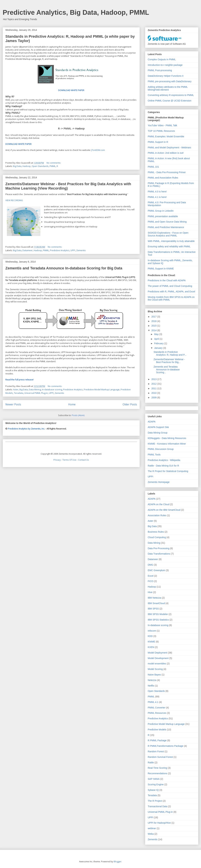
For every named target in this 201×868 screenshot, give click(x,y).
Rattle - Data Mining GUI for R (163, 466)
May (157, 334)
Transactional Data (158, 806)
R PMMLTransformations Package (165, 746)
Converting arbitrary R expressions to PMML (171, 95)
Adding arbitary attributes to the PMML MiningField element (168, 88)
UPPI (73, 250)
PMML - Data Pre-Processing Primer (167, 172)
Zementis (81, 250)
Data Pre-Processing (159, 548)
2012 (154, 384)
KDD (150, 636)
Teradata (19, 393)
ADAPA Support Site (158, 427)
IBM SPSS (153, 609)
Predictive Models (157, 730)
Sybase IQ (153, 790)
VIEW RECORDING (14, 200)
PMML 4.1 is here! (157, 197)
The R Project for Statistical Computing (168, 471)
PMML (53, 166)
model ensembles (157, 664)
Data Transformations (159, 554)
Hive (150, 592)
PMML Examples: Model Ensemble (166, 136)
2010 (154, 393)
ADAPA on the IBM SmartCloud (164, 510)
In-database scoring (52, 389)
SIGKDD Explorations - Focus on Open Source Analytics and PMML (168, 234)
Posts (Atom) (78, 415)
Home (72, 404)
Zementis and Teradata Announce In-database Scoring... (167, 370)
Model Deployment (158, 653)
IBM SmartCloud (156, 603)
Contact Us (83, 460)
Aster (16, 389)
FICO (150, 581)
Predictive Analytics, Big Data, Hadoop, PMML (76, 12)
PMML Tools (154, 455)
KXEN (151, 647)
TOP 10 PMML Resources (161, 131)
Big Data (17, 166)
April (157, 339)
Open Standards (40, 166)
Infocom (152, 631)
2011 (154, 388)
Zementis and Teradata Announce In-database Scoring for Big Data (64, 268)
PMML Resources (157, 713)
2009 (154, 397)
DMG (150, 565)
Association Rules (157, 515)
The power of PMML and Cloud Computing (170, 286)
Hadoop (27, 166)
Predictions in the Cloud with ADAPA (167, 280)
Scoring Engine (156, 784)
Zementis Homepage (159, 482)
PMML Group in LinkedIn (161, 211)
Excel (151, 576)
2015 (154, 326)
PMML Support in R (158, 142)
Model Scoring (155, 669)
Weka (151, 834)
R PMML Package (157, 740)
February (159, 343)
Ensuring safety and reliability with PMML (169, 246)
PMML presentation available (163, 216)
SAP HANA (154, 779)
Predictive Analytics (60, 250)
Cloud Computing (157, 537)
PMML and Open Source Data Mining (167, 222)
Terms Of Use (69, 460)
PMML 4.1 (153, 702)
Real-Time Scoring (157, 768)
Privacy (57, 460)
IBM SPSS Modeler (158, 614)
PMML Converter (157, 708)
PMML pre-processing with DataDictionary (170, 81)
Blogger (118, 861)
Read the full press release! (19, 380)
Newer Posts (13, 404)
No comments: (54, 163)
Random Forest (156, 751)
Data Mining (35, 389)
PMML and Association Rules (163, 178)
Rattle (151, 763)
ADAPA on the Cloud (159, 504)
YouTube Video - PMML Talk (162, 125)
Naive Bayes (154, 675)
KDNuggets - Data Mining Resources (167, 438)
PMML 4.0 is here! (157, 192)
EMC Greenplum (156, 570)
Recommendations (158, 773)
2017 (154, 317)
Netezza (152, 680)
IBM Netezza (154, 598)
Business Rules (156, 532)
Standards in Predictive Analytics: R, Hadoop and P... (170, 353)
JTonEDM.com (98, 150)
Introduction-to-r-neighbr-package (165, 65)
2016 (154, 321)
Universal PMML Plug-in (36, 393)
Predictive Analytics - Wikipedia (164, 460)
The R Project (155, 801)
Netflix (151, 686)
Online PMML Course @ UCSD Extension (170, 101)
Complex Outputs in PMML (162, 59)
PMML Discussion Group (161, 449)
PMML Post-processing (160, 70)
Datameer (28, 250)
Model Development (158, 658)
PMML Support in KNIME (161, 269)
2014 (154, 330)
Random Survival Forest (160, 757)
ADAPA (152, 422)
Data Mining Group (158, 433)
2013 (154, 379)
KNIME (151, 642)
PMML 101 (153, 167)
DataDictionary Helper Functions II (166, 76)
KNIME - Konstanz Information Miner (167, 444)
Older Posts (130, 404)
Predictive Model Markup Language (102, 389)
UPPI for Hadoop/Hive (159, 823)
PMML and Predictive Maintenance (166, 227)
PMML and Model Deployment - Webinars (169, 148)
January (159, 348)
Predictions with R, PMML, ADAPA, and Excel (171, 292)
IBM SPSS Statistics (158, 620)
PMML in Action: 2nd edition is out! (166, 153)
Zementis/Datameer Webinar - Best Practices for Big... (169, 361)
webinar (152, 828)
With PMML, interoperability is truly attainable (171, 241)
